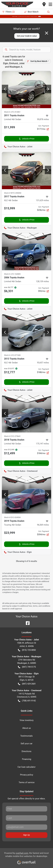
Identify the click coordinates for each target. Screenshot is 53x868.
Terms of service (27, 782)
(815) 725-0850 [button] (27, 650)
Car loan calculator (26, 767)
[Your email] (26, 827)
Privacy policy (27, 775)
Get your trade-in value (27, 36)
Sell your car (26, 744)
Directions (26, 751)
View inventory (27, 720)
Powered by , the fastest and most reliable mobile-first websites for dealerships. (26, 857)
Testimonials (26, 736)
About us (27, 728)
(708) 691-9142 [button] (27, 701)
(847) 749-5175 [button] (27, 667)
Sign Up (26, 835)
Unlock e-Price (26, 139)
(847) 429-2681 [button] (27, 684)
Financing (27, 759)
